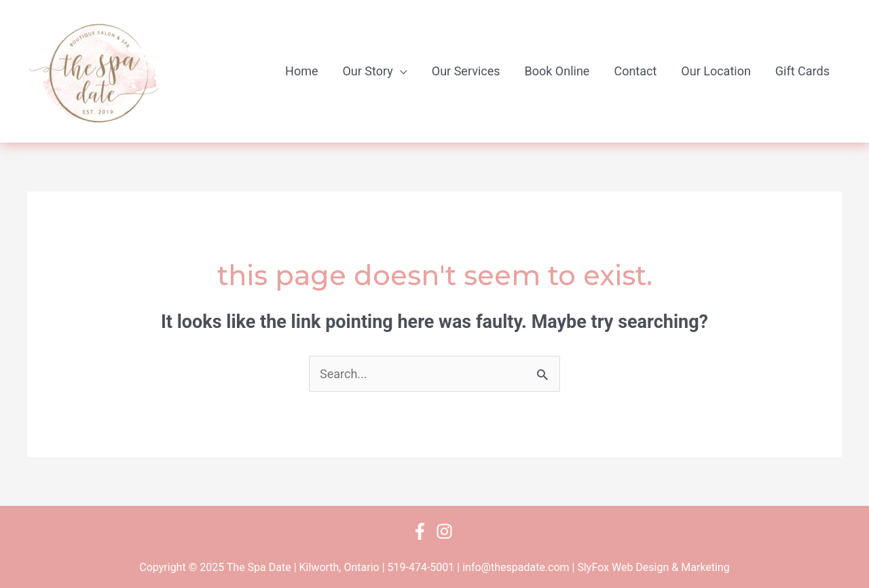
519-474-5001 (421, 567)
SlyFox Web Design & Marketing (653, 567)
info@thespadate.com (516, 567)
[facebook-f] (423, 531)
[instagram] (447, 531)
